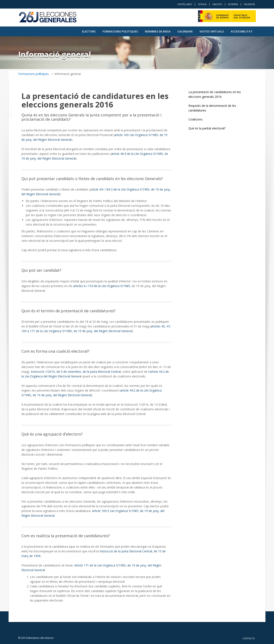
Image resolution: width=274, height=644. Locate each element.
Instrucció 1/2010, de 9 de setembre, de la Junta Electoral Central (75, 372)
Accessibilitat (242, 31)
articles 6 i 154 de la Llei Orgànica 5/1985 (102, 286)
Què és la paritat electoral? (207, 128)
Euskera (233, 4)
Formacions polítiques (120, 31)
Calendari (185, 31)
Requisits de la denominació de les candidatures (212, 108)
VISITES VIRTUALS (212, 31)
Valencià (249, 4)
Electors (89, 31)
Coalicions (195, 119)
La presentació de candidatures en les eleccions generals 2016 (215, 94)
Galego (217, 4)
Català (202, 4)
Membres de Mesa (158, 31)
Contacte (249, 638)
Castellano (185, 4)
